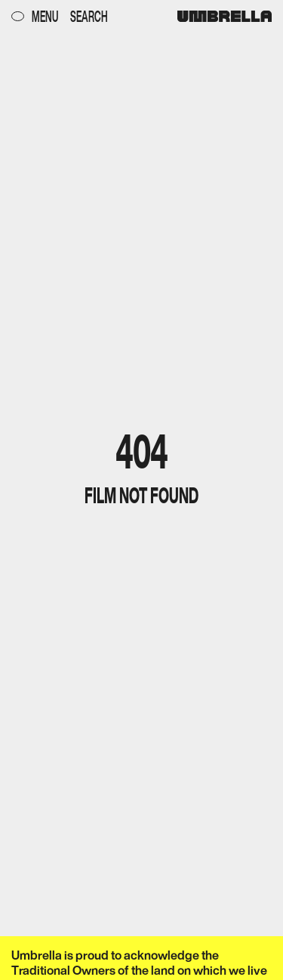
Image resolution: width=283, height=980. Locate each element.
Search (89, 16)
